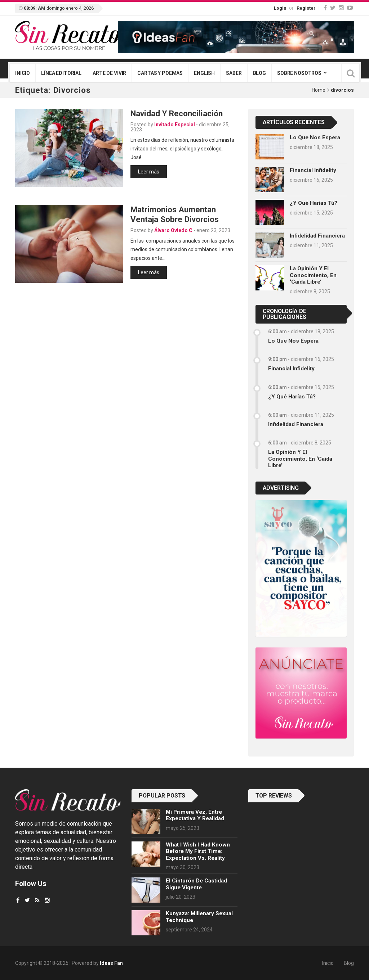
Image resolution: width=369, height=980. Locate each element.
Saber (234, 73)
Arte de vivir (109, 73)
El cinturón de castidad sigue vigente (196, 884)
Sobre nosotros (299, 73)
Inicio (23, 73)
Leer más (149, 172)
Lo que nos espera (315, 137)
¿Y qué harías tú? (314, 203)
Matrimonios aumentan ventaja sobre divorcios (175, 214)
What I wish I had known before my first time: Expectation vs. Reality (198, 851)
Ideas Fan (111, 963)
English (204, 73)
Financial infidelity (313, 170)
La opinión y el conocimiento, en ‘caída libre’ (313, 275)
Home (319, 90)
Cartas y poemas (160, 73)
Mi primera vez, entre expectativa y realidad (195, 815)
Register (306, 8)
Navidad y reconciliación (177, 113)
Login (280, 8)
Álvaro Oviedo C (173, 230)
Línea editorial (61, 73)
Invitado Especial (175, 125)
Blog (259, 73)
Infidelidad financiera (317, 236)
